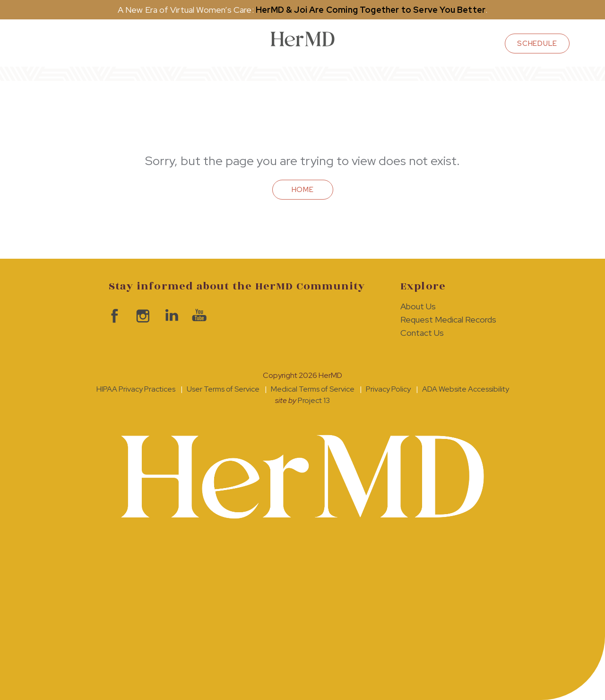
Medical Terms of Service (313, 389)
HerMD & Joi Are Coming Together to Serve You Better (371, 10)
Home (303, 190)
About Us (418, 306)
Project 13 (314, 400)
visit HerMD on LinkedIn (170, 316)
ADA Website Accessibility (466, 389)
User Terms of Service (223, 389)
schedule (537, 44)
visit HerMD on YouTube (199, 316)
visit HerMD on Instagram (142, 316)
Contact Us (422, 333)
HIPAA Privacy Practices (136, 389)
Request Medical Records (448, 319)
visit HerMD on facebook (113, 316)
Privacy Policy (388, 389)
